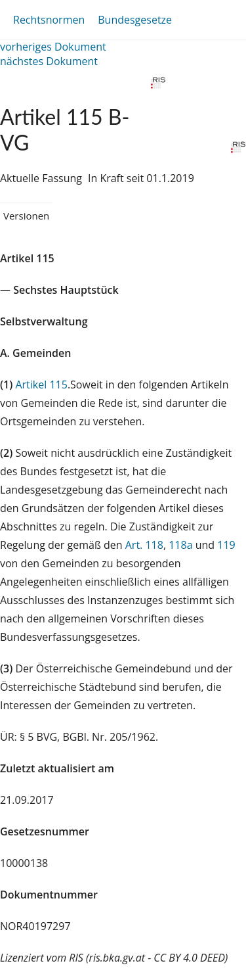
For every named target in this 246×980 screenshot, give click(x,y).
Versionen (26, 216)
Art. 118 (144, 545)
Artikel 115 (41, 385)
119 (226, 545)
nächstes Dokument (49, 61)
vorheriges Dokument (53, 47)
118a (180, 545)
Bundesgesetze (135, 20)
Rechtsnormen (49, 20)
